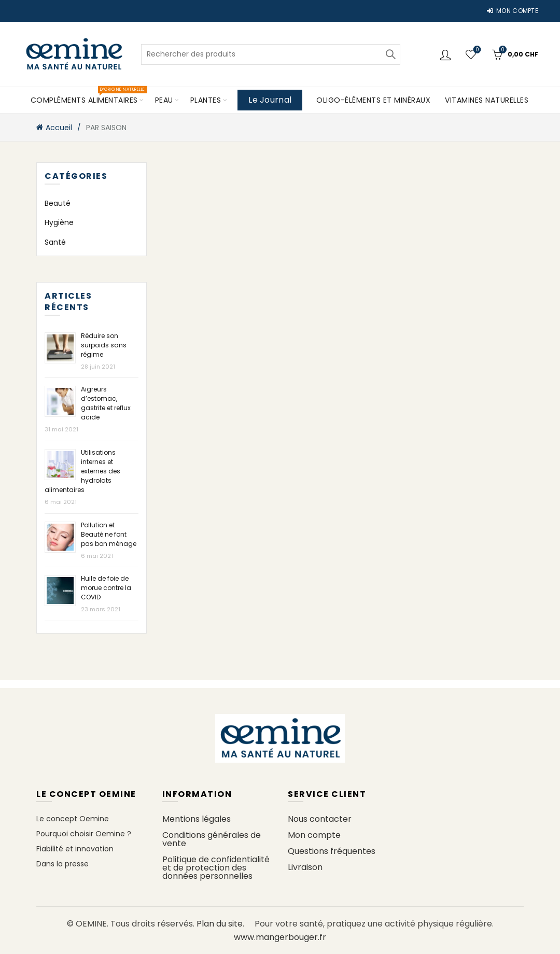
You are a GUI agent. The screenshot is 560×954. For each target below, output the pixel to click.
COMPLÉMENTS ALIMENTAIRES (88, 96)
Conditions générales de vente (212, 839)
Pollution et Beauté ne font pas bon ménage (109, 534)
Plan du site (220, 924)
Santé (55, 242)
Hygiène (59, 222)
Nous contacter (320, 819)
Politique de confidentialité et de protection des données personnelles (216, 868)
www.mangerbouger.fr (280, 937)
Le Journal (270, 100)
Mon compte (314, 835)
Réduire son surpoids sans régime (104, 345)
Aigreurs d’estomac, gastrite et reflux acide (106, 403)
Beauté (58, 203)
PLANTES (206, 100)
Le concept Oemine (73, 819)
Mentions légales (197, 819)
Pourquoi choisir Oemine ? (84, 834)
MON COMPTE (512, 11)
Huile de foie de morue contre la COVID (106, 588)
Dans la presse (62, 864)
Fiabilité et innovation (75, 849)
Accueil (59, 128)
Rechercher (390, 54)
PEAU (164, 100)
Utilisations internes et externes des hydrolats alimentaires (82, 471)
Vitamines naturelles (487, 100)
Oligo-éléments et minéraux (373, 100)
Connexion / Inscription (447, 54)
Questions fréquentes (332, 851)
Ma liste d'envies (476, 50)
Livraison (305, 867)
